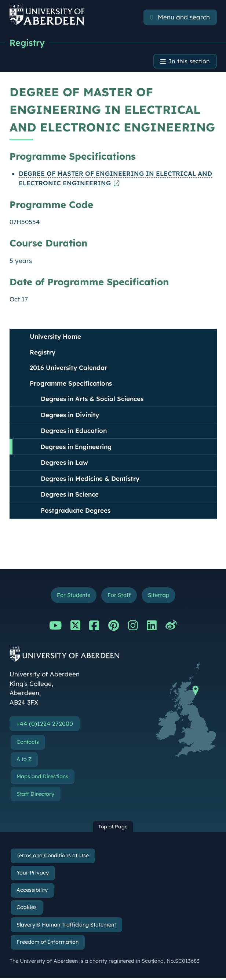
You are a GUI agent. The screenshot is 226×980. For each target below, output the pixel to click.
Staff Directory (35, 796)
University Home (55, 337)
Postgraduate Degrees (76, 511)
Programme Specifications (71, 384)
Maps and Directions (42, 779)
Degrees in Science (70, 495)
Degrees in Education (74, 432)
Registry (28, 43)
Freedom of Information (48, 944)
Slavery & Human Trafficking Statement (66, 927)
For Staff (119, 596)
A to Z (24, 761)
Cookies (27, 910)
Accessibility (32, 892)
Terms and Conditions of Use (53, 858)
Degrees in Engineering (76, 447)
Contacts (28, 744)
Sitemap (160, 596)
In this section (189, 62)
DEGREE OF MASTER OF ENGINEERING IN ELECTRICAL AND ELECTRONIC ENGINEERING (115, 179)
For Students (72, 596)
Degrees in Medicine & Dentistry (90, 479)
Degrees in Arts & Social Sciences (92, 400)
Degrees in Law (64, 463)
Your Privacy (33, 875)
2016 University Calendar (68, 369)
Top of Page (113, 829)
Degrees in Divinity (70, 415)
